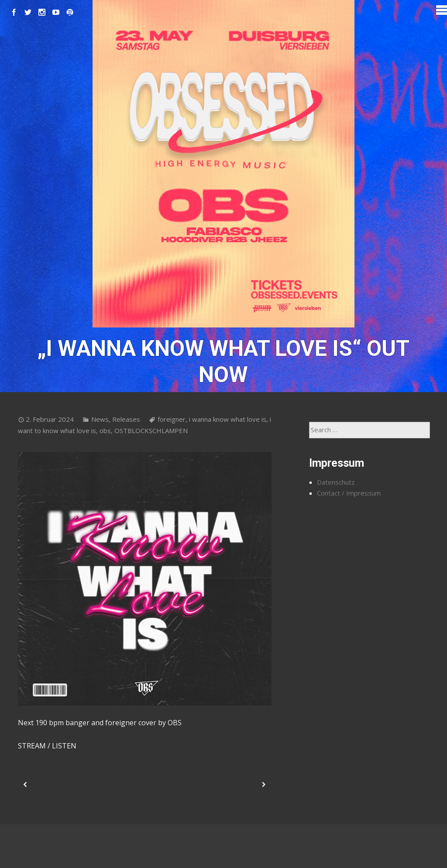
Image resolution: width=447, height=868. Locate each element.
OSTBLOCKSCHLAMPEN (151, 431)
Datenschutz (336, 482)
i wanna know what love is (228, 419)
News (100, 419)
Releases (126, 419)
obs (105, 431)
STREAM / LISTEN (47, 746)
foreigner (172, 419)
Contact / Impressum (349, 493)
